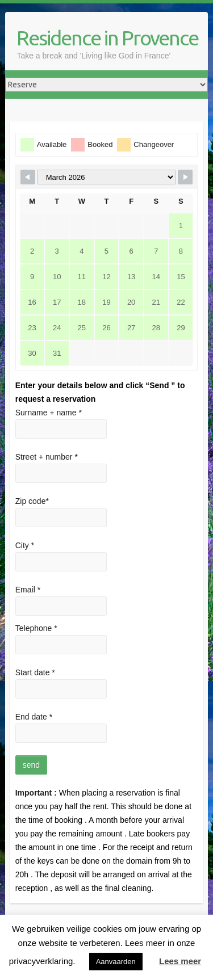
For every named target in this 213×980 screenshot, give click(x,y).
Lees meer (180, 961)
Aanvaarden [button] (116, 962)
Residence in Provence (107, 38)
